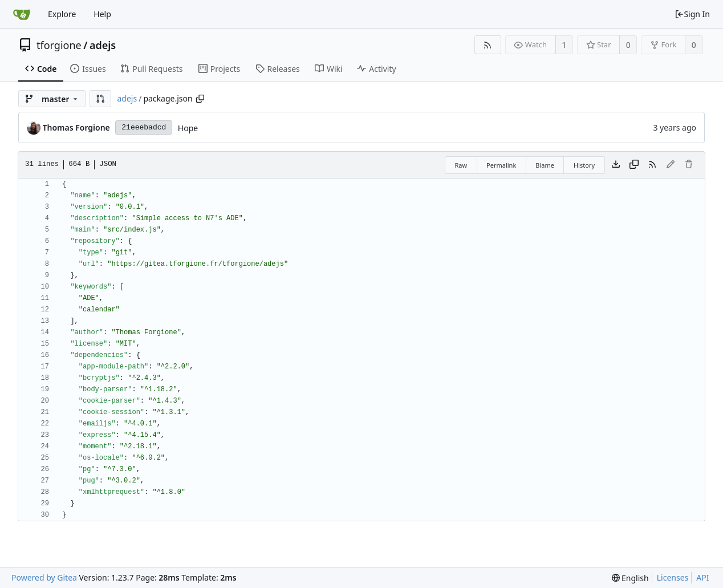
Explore (62, 14)
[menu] (630, 578)
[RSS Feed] (488, 45)
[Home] (22, 14)
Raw (461, 165)
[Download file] (616, 165)
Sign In (692, 14)
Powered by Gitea (44, 577)
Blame (545, 165)
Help (102, 14)
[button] (100, 99)
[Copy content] (634, 165)
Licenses (673, 577)
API (702, 577)
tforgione (59, 45)
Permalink (501, 165)
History (584, 165)
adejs (103, 45)
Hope (188, 128)
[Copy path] (200, 99)
